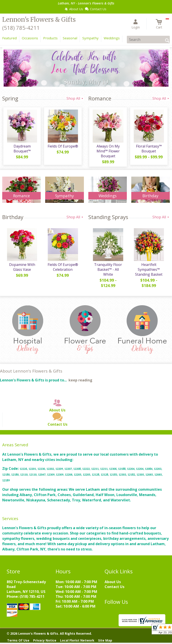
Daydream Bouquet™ (21, 150)
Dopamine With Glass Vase (21, 269)
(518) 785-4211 (21, 28)
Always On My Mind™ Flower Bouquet (107, 152)
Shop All (75, 98)
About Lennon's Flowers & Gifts (31, 373)
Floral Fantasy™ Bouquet (148, 150)
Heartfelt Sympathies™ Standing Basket (148, 272)
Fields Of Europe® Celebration (62, 269)
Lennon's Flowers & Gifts (39, 20)
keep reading (80, 382)
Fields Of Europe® (62, 147)
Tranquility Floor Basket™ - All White (108, 272)
